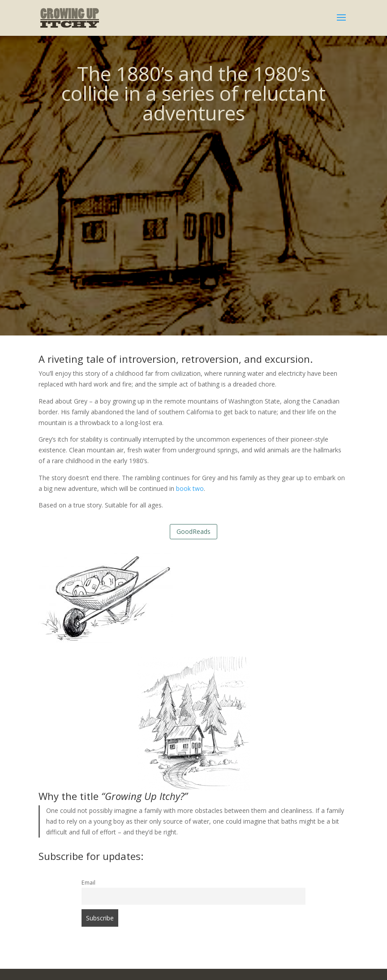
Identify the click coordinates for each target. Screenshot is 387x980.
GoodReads (193, 531)
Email (88, 883)
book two (190, 488)
